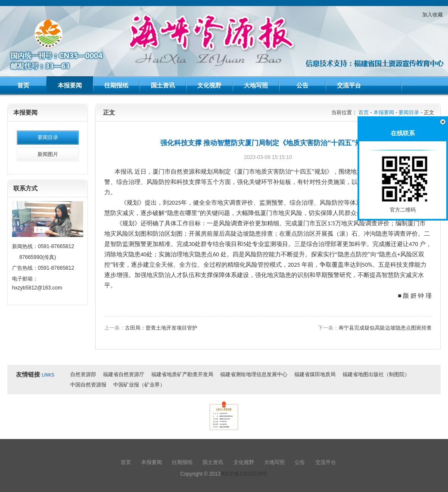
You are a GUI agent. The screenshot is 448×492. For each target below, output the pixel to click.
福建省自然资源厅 (124, 374)
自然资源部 (83, 374)
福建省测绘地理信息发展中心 (254, 374)
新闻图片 (48, 154)
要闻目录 (48, 137)
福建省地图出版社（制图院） (376, 374)
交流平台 (349, 85)
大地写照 (256, 85)
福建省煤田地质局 (315, 374)
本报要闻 (70, 85)
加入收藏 (432, 15)
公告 (302, 85)
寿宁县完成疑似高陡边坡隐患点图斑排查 (385, 328)
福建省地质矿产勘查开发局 (182, 374)
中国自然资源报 (88, 385)
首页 (23, 85)
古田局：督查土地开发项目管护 (161, 328)
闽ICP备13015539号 (244, 474)
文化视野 (209, 85)
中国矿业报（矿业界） (139, 385)
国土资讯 (163, 85)
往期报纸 (116, 85)
